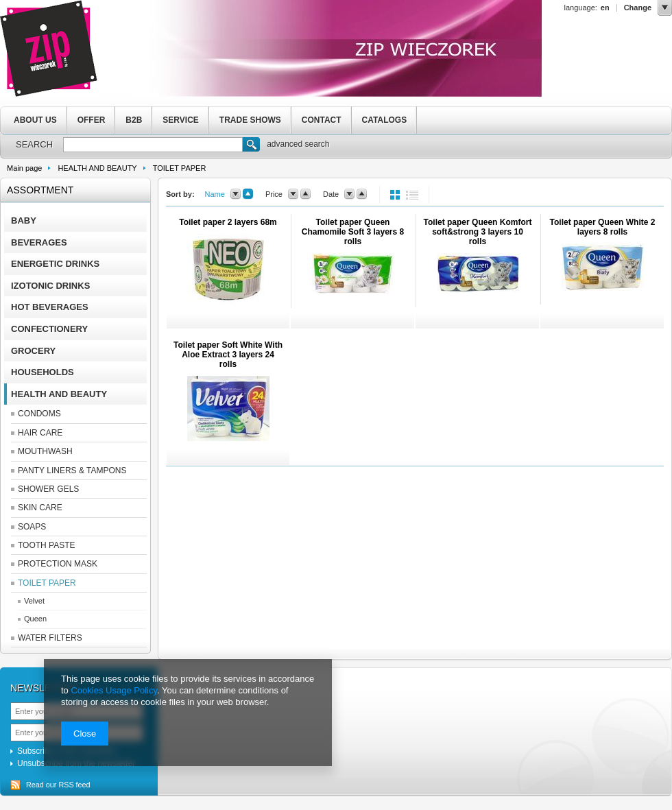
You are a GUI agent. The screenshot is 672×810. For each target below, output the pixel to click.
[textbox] (153, 145)
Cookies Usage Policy (113, 690)
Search (251, 146)
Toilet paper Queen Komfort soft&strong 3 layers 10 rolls (478, 232)
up (248, 194)
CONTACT (322, 120)
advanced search (298, 144)
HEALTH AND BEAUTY (97, 168)
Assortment (40, 190)
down (236, 194)
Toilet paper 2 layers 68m (228, 222)
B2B (134, 120)
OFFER (92, 120)
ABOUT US (35, 120)
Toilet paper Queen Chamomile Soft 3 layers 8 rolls (353, 232)
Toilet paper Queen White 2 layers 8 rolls (603, 227)
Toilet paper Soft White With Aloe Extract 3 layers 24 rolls (228, 355)
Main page (24, 168)
